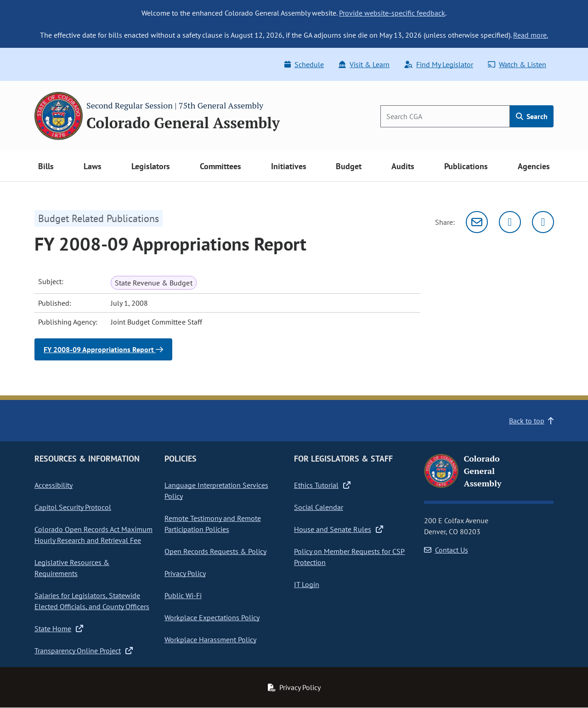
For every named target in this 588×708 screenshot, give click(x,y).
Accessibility (54, 485)
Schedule (304, 64)
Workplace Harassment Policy (210, 639)
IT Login (307, 584)
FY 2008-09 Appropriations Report (103, 349)
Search (532, 116)
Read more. (531, 35)
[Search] (445, 116)
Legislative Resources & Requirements (72, 568)
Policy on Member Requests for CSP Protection (349, 557)
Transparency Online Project (84, 651)
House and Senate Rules (339, 529)
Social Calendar (319, 507)
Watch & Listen (517, 64)
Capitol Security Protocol (73, 507)
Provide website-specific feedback (392, 13)
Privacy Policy (185, 573)
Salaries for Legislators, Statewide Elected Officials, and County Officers (92, 601)
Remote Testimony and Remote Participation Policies (213, 524)
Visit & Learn (364, 64)
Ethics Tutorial (322, 485)
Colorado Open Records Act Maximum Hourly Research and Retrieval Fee (93, 535)
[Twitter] (510, 222)
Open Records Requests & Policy (215, 551)
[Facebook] (543, 222)
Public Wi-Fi (183, 595)
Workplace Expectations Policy (212, 617)
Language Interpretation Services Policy (216, 491)
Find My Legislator (439, 64)
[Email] (477, 222)
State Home (59, 628)
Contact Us (446, 550)
